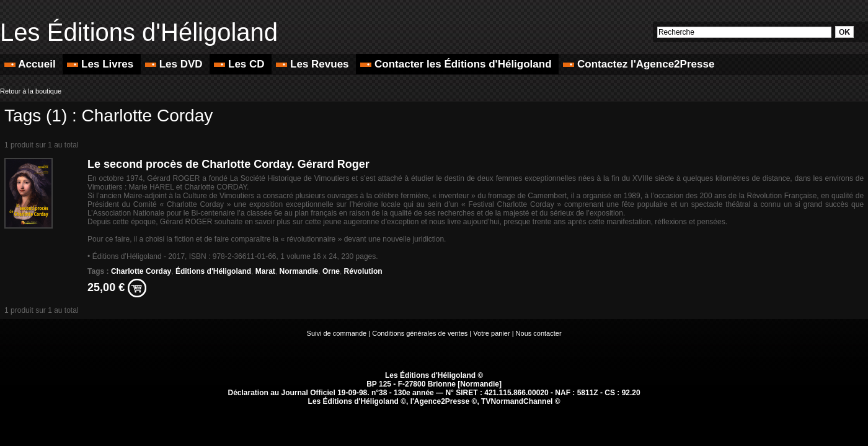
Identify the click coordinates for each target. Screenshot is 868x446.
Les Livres (102, 64)
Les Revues (314, 64)
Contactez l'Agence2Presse (639, 64)
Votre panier (491, 333)
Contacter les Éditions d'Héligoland (457, 64)
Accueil (31, 64)
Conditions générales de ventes (420, 333)
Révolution (363, 271)
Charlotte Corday (141, 271)
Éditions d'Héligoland (213, 271)
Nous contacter (539, 333)
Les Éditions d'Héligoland (139, 32)
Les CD (241, 64)
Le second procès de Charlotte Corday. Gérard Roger (228, 164)
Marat (265, 271)
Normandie (299, 271)
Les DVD (175, 64)
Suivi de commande (337, 333)
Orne (331, 271)
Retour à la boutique (31, 91)
